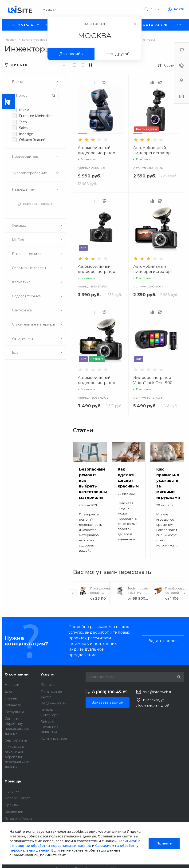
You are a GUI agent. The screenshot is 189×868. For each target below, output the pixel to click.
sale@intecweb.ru (158, 692)
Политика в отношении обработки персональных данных (17, 757)
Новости (12, 685)
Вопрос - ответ (17, 798)
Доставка (48, 685)
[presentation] (73, 593)
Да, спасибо (71, 54)
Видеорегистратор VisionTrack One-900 (153, 380)
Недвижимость (53, 703)
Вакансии (13, 705)
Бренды (12, 805)
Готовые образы (18, 819)
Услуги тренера (54, 738)
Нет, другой (118, 54)
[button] (82, 133)
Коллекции (14, 812)
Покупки (12, 791)
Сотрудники (15, 712)
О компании (17, 674)
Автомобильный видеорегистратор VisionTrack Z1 (96, 153)
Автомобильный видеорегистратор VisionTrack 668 (152, 153)
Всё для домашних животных (49, 727)
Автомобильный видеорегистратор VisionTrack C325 (152, 272)
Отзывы (11, 698)
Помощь (13, 781)
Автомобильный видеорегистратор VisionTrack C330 (96, 383)
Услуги (47, 674)
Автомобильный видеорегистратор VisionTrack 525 (96, 272)
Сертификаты (16, 740)
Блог (9, 691)
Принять (164, 843)
